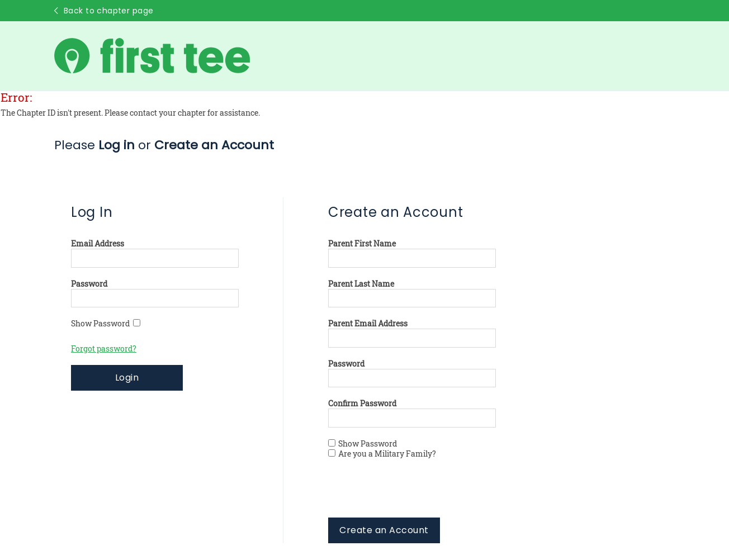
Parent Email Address (368, 324)
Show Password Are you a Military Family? (382, 449)
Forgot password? (104, 349)
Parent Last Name (361, 284)
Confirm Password (362, 404)
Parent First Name (362, 244)
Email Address (98, 244)
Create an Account (384, 530)
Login (127, 378)
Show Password (106, 324)
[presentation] (413, 496)
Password (89, 284)
